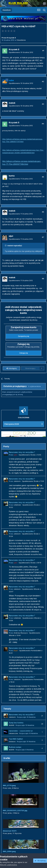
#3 (43, 104)
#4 (43, 124)
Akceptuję (40, 861)
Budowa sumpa (15, 747)
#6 (43, 212)
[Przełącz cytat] (6, 246)
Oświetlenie (21, 40)
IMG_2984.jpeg (9, 851)
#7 (43, 237)
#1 (43, 51)
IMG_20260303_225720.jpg (15, 810)
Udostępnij (11, 368)
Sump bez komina (16, 723)
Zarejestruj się (23, 336)
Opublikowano (21, 52)
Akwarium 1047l (10, 831)
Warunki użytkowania (8, 865)
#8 (43, 279)
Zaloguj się (24, 353)
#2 (43, 81)
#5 (43, 177)
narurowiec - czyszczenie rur (21, 731)
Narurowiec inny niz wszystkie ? (22, 452)
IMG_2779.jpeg (9, 785)
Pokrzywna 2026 (12, 424)
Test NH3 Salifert (16, 739)
